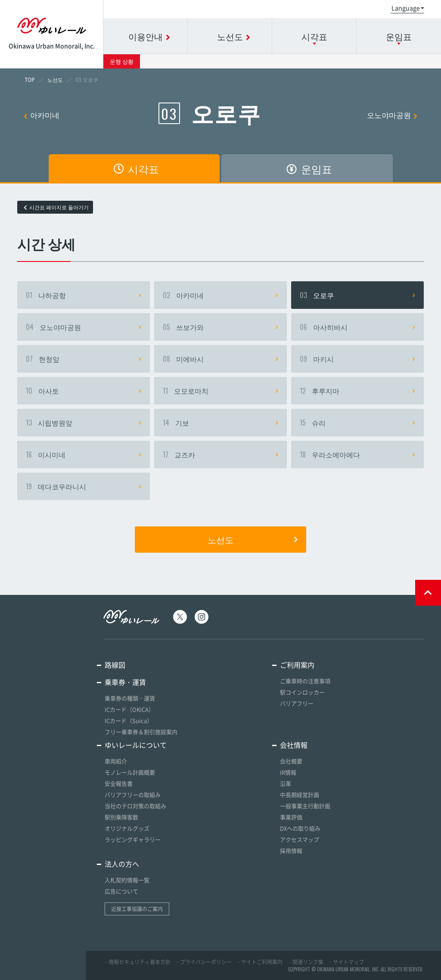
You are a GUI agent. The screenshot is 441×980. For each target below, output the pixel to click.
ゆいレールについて (136, 745)
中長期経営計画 (300, 795)
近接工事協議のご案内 (137, 909)
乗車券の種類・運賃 (130, 698)
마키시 (357, 359)
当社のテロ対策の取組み (135, 806)
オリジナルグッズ (127, 828)
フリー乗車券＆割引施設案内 (141, 732)
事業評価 (291, 817)
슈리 (357, 423)
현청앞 (84, 359)
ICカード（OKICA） (129, 709)
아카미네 (42, 115)
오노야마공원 (392, 115)
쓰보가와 (220, 327)
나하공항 (84, 295)
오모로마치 (220, 391)
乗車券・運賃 (125, 682)
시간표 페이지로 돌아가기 (56, 207)
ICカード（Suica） (129, 720)
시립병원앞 (84, 423)
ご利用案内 (297, 665)
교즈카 (220, 454)
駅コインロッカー (302, 692)
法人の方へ (122, 864)
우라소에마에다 (357, 454)
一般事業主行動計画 (305, 806)
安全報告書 (119, 783)
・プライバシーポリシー (203, 962)
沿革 (286, 783)
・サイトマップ (346, 962)
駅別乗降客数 (121, 817)
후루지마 (357, 391)
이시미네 (84, 454)
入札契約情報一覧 (127, 880)
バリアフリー (297, 703)
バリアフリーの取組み (133, 795)
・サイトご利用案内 (259, 962)
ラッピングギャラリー (133, 839)
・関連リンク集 (305, 962)
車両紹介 (116, 761)
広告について (121, 891)
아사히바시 (357, 327)
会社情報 (294, 745)
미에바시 (220, 359)
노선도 (253, 539)
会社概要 (291, 761)
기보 (220, 423)
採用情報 (291, 851)
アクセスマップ (300, 839)
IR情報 (288, 772)
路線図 (115, 665)
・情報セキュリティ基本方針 (137, 962)
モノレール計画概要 (130, 772)
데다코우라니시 (84, 486)
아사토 (84, 391)
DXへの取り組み (300, 828)
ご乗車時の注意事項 (305, 681)
